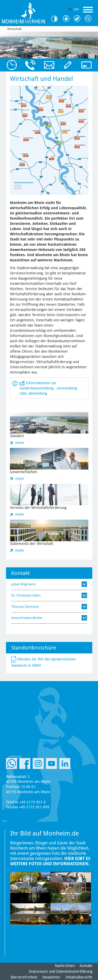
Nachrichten (65, 966)
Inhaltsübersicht (79, 977)
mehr (20, 443)
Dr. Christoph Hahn (26, 595)
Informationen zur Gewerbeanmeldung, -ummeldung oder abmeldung (48, 388)
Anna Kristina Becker (27, 618)
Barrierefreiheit (24, 977)
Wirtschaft (15, 29)
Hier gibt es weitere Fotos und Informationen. (50, 861)
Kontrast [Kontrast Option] (56, 19)
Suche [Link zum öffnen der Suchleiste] (89, 19)
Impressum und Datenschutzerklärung (60, 971)
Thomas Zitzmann (25, 607)
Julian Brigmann (24, 584)
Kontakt (86, 966)
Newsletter (51, 977)
